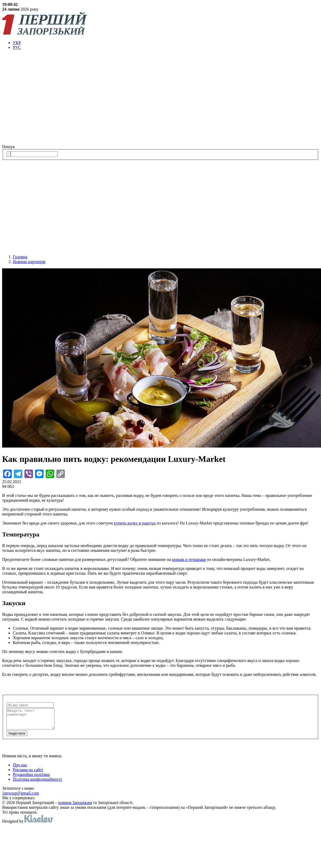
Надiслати (17, 737)
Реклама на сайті (28, 774)
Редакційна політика (31, 778)
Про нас (20, 769)
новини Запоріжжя (75, 807)
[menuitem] (166, 43)
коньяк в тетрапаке (189, 559)
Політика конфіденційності (37, 783)
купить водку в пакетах (135, 523)
